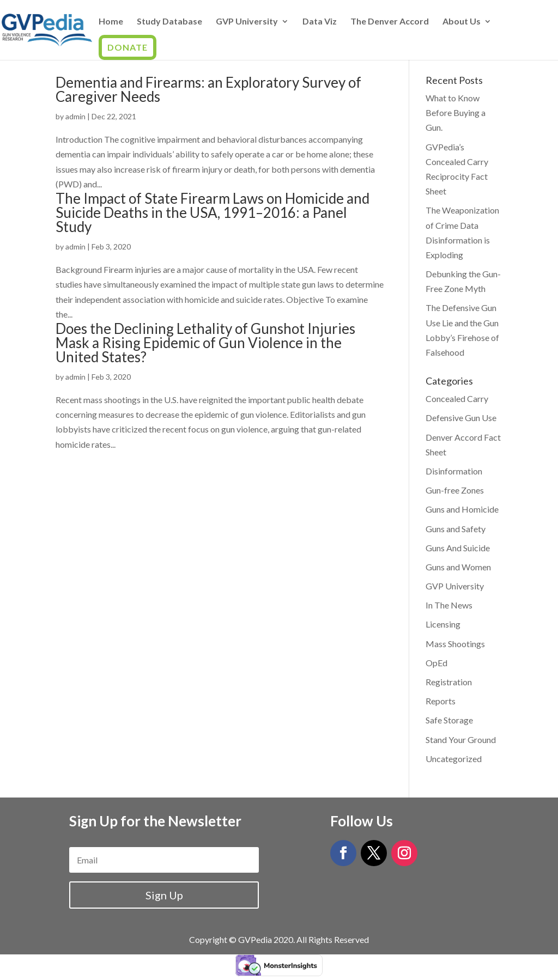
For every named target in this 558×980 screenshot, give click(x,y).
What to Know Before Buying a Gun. (456, 112)
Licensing (443, 624)
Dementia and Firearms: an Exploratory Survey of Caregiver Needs (208, 89)
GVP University (247, 22)
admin (75, 116)
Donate (128, 47)
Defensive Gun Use (461, 418)
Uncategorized (454, 759)
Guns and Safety (456, 529)
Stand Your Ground (461, 739)
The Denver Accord (390, 22)
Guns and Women (458, 567)
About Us (462, 22)
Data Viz (320, 22)
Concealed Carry (457, 398)
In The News (449, 605)
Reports (441, 701)
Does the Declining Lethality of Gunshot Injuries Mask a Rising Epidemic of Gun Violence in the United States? (205, 343)
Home (111, 22)
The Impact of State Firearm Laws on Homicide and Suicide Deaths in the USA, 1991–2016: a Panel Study (213, 212)
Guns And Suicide (458, 548)
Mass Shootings (455, 644)
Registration (449, 682)
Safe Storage (449, 720)
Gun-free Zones (455, 490)
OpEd (436, 663)
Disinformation (454, 471)
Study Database (169, 22)
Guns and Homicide (462, 509)
